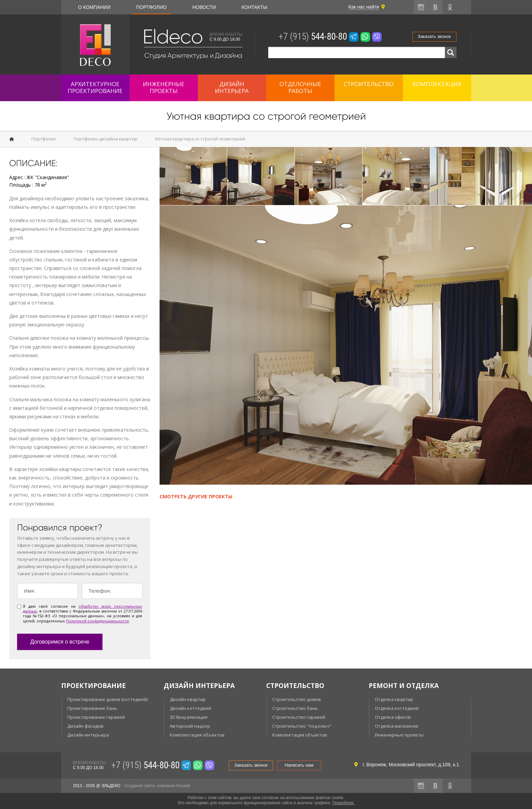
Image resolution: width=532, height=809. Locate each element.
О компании (94, 7)
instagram (421, 7)
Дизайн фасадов (85, 726)
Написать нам (299, 765)
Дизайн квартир (188, 699)
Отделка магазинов (397, 726)
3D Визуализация (189, 717)
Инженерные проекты (399, 735)
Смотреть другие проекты (196, 496)
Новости (204, 7)
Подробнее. (343, 803)
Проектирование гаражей (96, 717)
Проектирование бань (92, 708)
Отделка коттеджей (397, 708)
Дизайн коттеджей (190, 708)
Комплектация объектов (197, 735)
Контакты (255, 7)
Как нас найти (364, 7)
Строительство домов (297, 699)
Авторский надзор (190, 726)
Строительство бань (295, 708)
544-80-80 (313, 37)
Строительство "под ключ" (302, 726)
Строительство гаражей (299, 717)
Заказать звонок (434, 36)
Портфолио (151, 7)
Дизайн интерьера (88, 735)
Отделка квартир (394, 699)
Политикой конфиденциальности (97, 621)
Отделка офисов (393, 717)
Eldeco (173, 37)
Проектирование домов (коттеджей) (107, 699)
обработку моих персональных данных (83, 609)
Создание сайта (139, 786)
